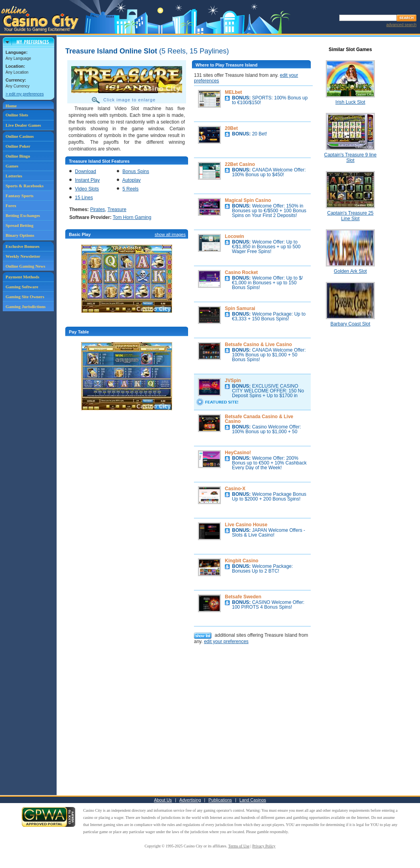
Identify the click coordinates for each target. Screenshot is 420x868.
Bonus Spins (136, 171)
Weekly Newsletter (23, 256)
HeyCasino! (238, 453)
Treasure (117, 209)
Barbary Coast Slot (351, 324)
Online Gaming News (25, 266)
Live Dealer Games (23, 125)
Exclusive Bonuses (23, 246)
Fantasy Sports (20, 196)
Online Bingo (18, 156)
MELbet (233, 92)
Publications (220, 800)
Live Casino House (246, 525)
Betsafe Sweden (243, 597)
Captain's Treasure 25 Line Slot (350, 216)
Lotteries (14, 176)
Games (12, 166)
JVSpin (233, 381)
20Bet (231, 128)
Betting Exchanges (23, 215)
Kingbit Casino (242, 561)
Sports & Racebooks (25, 186)
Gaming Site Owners (25, 297)
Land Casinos (253, 800)
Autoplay (132, 180)
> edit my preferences (25, 94)
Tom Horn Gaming (132, 217)
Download (85, 171)
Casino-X (235, 489)
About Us (163, 800)
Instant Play (87, 180)
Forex (11, 206)
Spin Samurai (240, 308)
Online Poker (18, 146)
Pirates (98, 209)
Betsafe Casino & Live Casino (258, 345)
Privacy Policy (264, 846)
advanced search (401, 25)
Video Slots (87, 189)
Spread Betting (19, 225)
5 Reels (130, 189)
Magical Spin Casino (248, 200)
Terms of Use (239, 846)
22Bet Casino (240, 164)
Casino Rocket (241, 272)
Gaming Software (22, 287)
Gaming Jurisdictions (26, 306)
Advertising (190, 800)
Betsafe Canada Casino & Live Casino (259, 419)
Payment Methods (22, 277)
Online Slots (17, 115)
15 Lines (84, 198)
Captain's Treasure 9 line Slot (350, 158)
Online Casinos (20, 136)
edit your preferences (226, 641)
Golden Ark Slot (350, 271)
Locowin (235, 236)
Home (11, 106)
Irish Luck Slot (350, 102)
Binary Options (20, 235)
